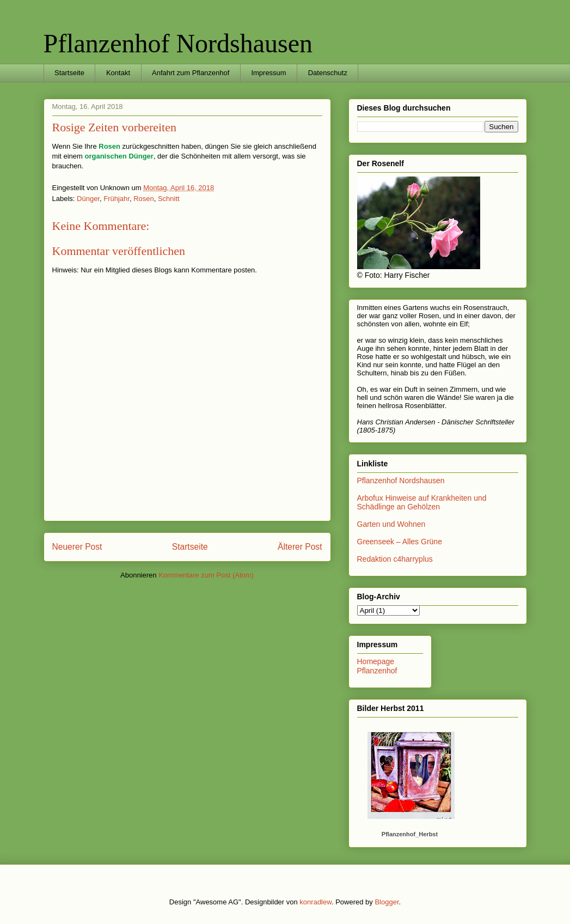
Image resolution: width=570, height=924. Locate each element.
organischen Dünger (119, 156)
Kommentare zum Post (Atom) (206, 575)
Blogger (387, 902)
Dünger (88, 199)
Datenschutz (328, 73)
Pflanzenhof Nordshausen (178, 43)
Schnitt (169, 199)
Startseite (69, 73)
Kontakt (118, 73)
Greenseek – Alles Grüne (400, 542)
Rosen (109, 146)
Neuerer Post (77, 547)
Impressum (268, 73)
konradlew (315, 902)
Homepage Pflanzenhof (377, 666)
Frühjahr (117, 199)
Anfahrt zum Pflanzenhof (191, 73)
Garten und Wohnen (391, 524)
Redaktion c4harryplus (395, 559)
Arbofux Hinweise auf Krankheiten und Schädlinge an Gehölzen (422, 503)
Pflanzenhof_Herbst (410, 834)
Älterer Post (300, 547)
